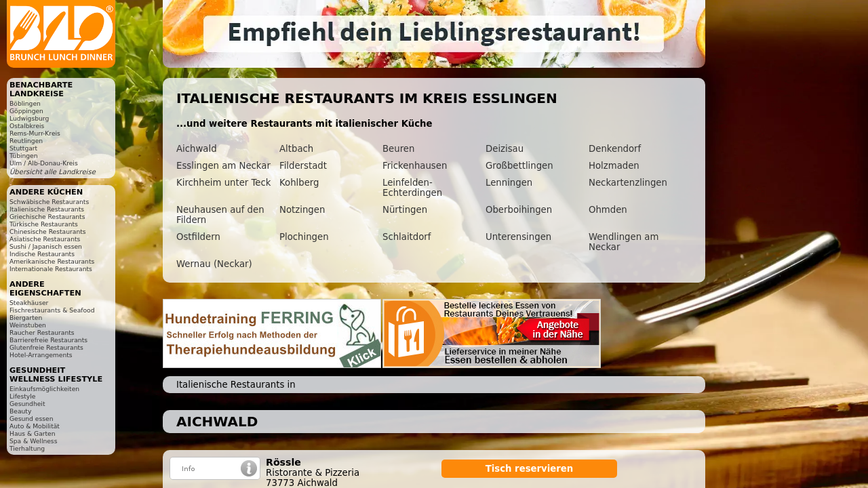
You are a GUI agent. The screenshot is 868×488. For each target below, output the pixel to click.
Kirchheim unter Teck (223, 183)
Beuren (398, 149)
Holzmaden (614, 166)
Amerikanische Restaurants (52, 261)
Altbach (296, 149)
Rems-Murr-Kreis (35, 133)
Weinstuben (28, 325)
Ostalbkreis (27, 126)
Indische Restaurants (42, 254)
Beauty (20, 411)
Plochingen (304, 237)
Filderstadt (303, 166)
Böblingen (25, 103)
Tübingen (24, 156)
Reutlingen (26, 141)
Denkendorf (615, 149)
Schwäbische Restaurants (49, 202)
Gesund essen (31, 419)
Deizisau (505, 149)
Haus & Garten (33, 433)
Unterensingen (518, 237)
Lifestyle (22, 396)
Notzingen (302, 210)
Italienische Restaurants (47, 209)
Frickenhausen (415, 166)
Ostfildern (198, 237)
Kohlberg (299, 183)
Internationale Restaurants (51, 269)
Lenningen (509, 183)
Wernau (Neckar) (214, 264)
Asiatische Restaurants (45, 239)
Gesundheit (27, 404)
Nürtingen (405, 210)
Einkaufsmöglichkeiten (44, 389)
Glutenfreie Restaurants (46, 347)
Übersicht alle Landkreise (53, 172)
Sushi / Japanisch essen (46, 246)
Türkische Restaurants (44, 224)
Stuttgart (23, 148)
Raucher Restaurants (42, 332)
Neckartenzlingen (628, 183)
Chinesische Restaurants (48, 231)
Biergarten (26, 318)
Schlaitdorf (407, 237)
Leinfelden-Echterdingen (412, 188)
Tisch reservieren (530, 469)
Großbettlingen (519, 166)
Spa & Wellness (33, 441)
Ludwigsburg (29, 118)
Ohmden (608, 210)
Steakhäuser (29, 303)
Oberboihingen (519, 210)
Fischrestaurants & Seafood (52, 310)
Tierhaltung (27, 448)
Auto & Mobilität (35, 426)
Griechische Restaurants (47, 217)
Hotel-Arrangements (41, 355)
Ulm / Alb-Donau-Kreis (44, 163)
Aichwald (197, 149)
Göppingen (26, 111)
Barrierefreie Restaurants (48, 340)
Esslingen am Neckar (223, 166)
